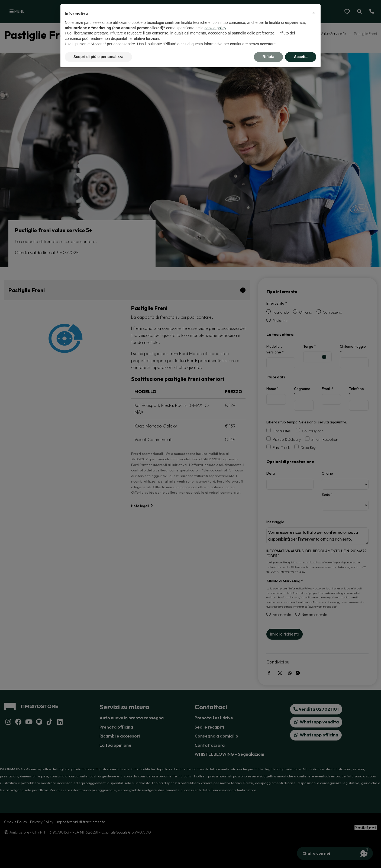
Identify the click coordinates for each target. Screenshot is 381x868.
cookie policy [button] (215, 28)
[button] (314, 13)
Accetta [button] (301, 57)
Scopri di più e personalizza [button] (98, 57)
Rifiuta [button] (269, 57)
